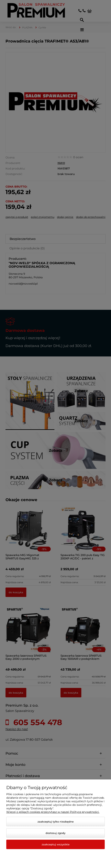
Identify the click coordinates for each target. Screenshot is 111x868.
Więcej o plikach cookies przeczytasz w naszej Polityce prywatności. (53, 812)
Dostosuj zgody (55, 833)
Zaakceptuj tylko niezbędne (56, 822)
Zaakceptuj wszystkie (56, 844)
